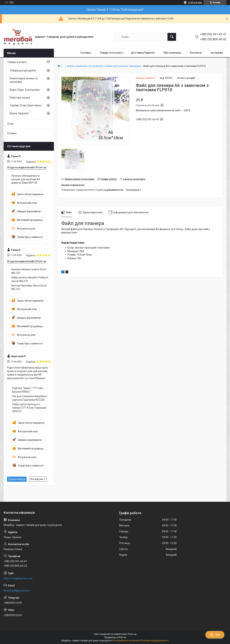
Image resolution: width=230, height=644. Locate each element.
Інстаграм (217, 53)
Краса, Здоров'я (19, 113)
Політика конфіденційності (155, 641)
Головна (86, 53)
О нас (10, 124)
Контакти (196, 53)
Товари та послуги (111, 53)
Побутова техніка (20, 98)
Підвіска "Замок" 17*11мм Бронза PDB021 (27, 390)
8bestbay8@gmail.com (17, 591)
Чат (215, 635)
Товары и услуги (17, 62)
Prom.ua (132, 634)
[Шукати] (172, 37)
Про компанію (172, 53)
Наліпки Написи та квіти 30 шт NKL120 (29, 271)
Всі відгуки (37, 479)
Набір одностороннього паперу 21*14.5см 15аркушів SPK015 (29, 408)
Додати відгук (17, 479)
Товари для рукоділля (23, 70)
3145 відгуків (195, 3)
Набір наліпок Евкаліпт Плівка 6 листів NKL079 (30, 279)
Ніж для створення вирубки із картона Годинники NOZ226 (30, 398)
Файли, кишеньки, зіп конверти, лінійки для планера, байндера (104, 66)
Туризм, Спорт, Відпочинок (26, 105)
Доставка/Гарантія (143, 53)
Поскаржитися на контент (126, 641)
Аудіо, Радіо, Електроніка (25, 90)
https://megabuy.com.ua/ (18, 578)
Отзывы (12, 133)
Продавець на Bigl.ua (115, 637)
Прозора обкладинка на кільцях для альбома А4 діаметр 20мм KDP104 (26, 179)
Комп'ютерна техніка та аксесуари (24, 80)
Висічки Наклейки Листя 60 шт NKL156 (29, 287)
